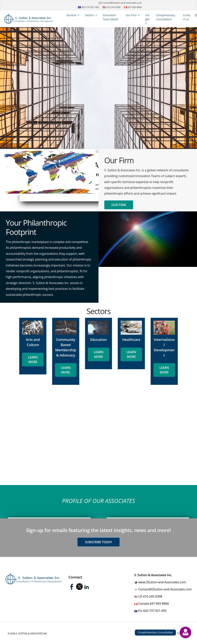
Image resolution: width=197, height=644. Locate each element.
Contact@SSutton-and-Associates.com (120, 3)
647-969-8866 (133, 7)
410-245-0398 (112, 7)
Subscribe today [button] (98, 542)
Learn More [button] (33, 360)
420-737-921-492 (89, 7)
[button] (73, 15)
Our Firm (119, 205)
